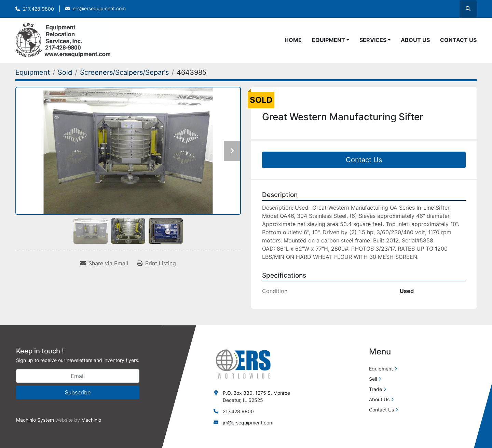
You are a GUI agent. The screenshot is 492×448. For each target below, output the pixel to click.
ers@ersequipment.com (99, 9)
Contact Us (458, 40)
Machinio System (35, 420)
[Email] (78, 376)
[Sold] (65, 72)
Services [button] (373, 40)
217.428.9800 (38, 9)
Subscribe (78, 392)
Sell (373, 379)
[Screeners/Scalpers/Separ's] (124, 72)
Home (293, 40)
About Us (415, 40)
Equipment (329, 40)
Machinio (91, 420)
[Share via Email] (104, 263)
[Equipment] (33, 72)
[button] (331, 40)
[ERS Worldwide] (244, 363)
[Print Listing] (156, 263)
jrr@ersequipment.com (248, 423)
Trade (375, 389)
